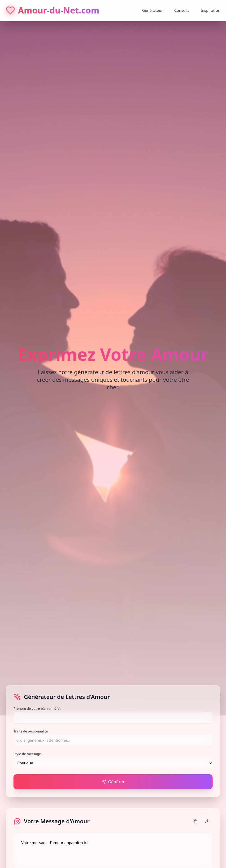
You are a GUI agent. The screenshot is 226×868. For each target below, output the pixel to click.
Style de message (27, 754)
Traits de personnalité (31, 731)
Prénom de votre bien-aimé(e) (37, 708)
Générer (113, 782)
